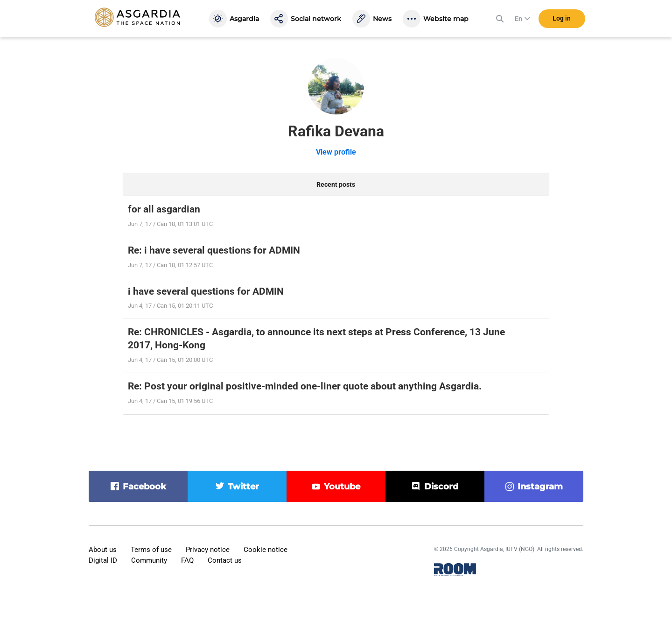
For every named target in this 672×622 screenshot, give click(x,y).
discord (441, 487)
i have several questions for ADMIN (206, 291)
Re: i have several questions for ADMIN (214, 250)
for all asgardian (164, 209)
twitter (243, 487)
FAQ (187, 560)
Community (149, 560)
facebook (144, 487)
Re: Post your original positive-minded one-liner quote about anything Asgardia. (305, 386)
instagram (540, 487)
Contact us (225, 560)
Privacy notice (208, 550)
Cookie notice (266, 550)
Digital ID (103, 560)
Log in (562, 18)
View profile (336, 152)
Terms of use (151, 550)
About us (103, 550)
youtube (342, 487)
